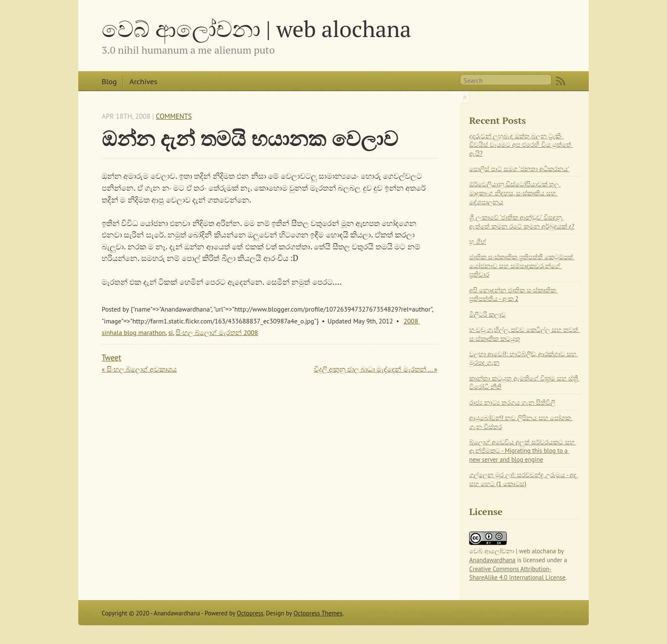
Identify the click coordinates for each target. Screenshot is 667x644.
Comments (174, 116)
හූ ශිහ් (478, 242)
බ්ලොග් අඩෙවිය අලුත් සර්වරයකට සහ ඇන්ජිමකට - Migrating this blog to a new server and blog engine (523, 451)
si (171, 332)
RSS (561, 81)
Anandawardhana (492, 560)
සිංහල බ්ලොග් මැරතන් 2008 (217, 332)
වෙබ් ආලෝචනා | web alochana (257, 29)
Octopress (250, 613)
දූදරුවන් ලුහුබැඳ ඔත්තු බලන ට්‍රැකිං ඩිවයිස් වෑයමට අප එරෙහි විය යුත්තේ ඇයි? (521, 145)
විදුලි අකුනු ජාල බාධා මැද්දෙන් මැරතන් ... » (376, 369)
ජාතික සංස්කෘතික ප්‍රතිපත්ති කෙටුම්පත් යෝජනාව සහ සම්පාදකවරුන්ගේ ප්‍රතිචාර (522, 266)
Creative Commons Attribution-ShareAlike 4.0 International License (517, 573)
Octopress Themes (318, 613)
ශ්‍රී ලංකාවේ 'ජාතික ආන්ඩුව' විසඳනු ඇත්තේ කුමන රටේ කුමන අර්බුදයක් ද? (522, 222)
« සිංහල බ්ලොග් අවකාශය (139, 369)
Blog (109, 81)
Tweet (111, 358)
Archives (143, 81)
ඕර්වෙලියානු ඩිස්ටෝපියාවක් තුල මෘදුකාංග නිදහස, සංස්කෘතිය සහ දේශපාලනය (515, 193)
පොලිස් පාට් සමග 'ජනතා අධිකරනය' (519, 169)
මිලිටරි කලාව (487, 314)
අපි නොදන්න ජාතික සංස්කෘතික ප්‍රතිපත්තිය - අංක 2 (513, 295)
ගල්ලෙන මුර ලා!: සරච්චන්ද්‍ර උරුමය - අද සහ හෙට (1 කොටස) (524, 479)
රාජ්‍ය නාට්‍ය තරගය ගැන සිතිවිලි (512, 402)
